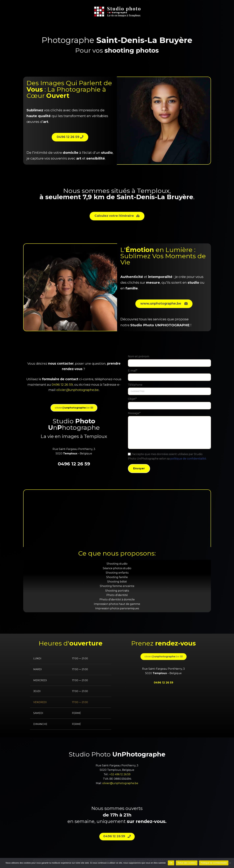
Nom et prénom (169, 362)
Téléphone (169, 390)
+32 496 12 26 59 (120, 774)
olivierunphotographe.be (77, 390)
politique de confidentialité (188, 459)
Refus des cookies (187, 863)
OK (171, 863)
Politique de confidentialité (214, 863)
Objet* (169, 404)
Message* (169, 432)
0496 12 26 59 (62, 384)
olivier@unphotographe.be (120, 783)
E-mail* (169, 376)
